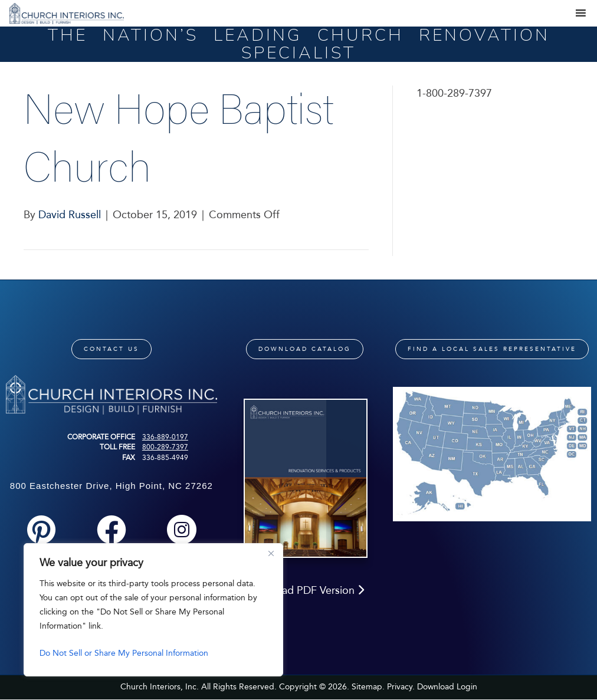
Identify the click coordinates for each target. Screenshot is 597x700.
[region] (153, 610)
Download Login (447, 687)
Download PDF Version (305, 590)
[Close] (271, 553)
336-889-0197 (165, 437)
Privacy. (401, 687)
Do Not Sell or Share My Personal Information (124, 653)
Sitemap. (368, 687)
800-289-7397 (165, 447)
